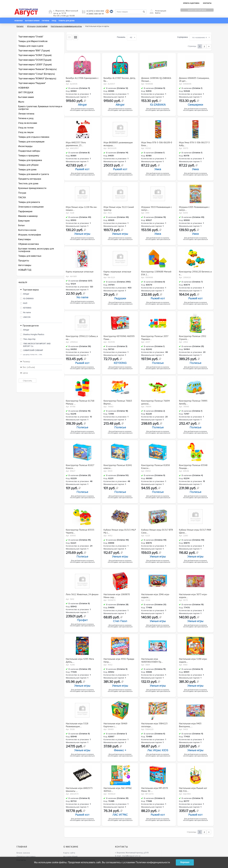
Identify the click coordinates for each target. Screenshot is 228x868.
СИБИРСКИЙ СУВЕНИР (33, 350)
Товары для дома (67, 21)
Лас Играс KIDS (158, 750)
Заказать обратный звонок (197, 10)
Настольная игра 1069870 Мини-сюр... (117, 595)
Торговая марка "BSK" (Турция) (34, 51)
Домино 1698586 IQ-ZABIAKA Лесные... (156, 79)
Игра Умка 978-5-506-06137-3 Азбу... (194, 143)
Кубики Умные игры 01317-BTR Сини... (157, 530)
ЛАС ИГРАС (120, 815)
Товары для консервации (31, 142)
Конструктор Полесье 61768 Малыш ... (80, 401)
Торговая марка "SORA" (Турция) (35, 55)
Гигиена (46, 21)
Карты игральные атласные (80, 272)
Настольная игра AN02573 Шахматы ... (79, 789)
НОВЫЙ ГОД (25, 270)
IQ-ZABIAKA (28, 299)
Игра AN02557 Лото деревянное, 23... (76, 143)
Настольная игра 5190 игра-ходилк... (193, 660)
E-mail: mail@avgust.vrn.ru (128, 856)
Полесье (158, 363)
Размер (26, 362)
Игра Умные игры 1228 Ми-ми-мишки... (82, 208)
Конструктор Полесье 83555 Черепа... (80, 530)
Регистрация (161, 11)
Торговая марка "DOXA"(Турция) (35, 60)
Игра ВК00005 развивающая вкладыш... (118, 143)
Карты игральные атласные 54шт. (117, 272)
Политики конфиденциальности (153, 862)
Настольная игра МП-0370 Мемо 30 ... (155, 789)
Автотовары (25, 265)
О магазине (71, 847)
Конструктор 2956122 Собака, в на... (82, 337)
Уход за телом (26, 128)
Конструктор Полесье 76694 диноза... (155, 401)
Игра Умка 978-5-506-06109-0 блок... (157, 143)
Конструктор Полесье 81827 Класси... (80, 466)
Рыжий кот (82, 169)
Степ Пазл (120, 621)
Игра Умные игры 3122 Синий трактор (119, 208)
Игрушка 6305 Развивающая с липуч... (194, 208)
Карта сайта (69, 853)
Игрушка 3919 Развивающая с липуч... (156, 208)
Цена (25, 373)
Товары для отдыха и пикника (34, 137)
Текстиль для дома (28, 184)
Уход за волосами (28, 123)
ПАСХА (22, 198)
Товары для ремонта (29, 202)
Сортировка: (183, 37)
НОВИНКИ (24, 88)
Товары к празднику (29, 156)
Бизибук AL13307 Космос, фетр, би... (119, 79)
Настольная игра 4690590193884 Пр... (152, 660)
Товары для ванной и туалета (34, 174)
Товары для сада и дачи (31, 46)
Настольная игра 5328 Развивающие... (77, 724)
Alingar (26, 294)
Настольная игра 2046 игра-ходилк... (155, 595)
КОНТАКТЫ (207, 3)
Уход (54, 21)
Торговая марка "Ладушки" (32, 83)
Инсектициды (25, 146)
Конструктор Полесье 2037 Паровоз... (155, 337)
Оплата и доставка (26, 857)
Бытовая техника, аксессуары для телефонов (36, 250)
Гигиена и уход (26, 118)
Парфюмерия (25, 211)
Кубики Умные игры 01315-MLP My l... (120, 530)
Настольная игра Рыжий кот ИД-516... (193, 789)
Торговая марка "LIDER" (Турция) (35, 65)
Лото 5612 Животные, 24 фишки (82, 594)
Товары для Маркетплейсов (33, 41)
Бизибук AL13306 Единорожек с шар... (82, 79)
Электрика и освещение (31, 207)
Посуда (22, 193)
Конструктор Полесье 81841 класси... (118, 466)
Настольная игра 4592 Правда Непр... (119, 660)
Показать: (121, 37)
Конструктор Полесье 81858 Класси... (155, 466)
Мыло (21, 102)
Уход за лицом (26, 132)
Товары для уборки (28, 165)
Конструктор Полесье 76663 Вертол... (118, 401)
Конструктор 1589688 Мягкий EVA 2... (156, 272)
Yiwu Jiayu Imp (29, 339)
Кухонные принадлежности (32, 188)
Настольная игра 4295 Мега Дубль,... (80, 660)
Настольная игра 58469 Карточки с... (115, 724)
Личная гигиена (26, 114)
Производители (31, 326)
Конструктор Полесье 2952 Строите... (193, 337)
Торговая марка (31, 290)
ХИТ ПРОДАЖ (26, 93)
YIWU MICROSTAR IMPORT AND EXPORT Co (37, 345)
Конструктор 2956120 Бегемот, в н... (195, 272)
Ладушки (120, 298)
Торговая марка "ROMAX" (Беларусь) (37, 79)
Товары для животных (30, 256)
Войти (158, 13)
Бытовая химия (32, 21)
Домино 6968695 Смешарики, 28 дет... (194, 79)
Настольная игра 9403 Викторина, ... (190, 724)
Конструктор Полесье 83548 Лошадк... (193, 466)
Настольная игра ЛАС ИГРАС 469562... (118, 789)
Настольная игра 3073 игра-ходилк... (193, 595)
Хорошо (185, 862)
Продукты (24, 261)
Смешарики (195, 105)
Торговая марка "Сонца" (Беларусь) (36, 74)
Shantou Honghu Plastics (34, 335)
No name (27, 313)
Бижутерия (24, 221)
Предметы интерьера (30, 179)
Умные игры (82, 234)
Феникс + (120, 750)
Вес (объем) (29, 367)
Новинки (19, 21)
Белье (21, 225)
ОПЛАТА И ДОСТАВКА (191, 3)
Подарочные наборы (29, 151)
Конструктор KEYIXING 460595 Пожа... (119, 337)
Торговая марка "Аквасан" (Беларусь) (37, 69)
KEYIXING (27, 308)
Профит (82, 620)
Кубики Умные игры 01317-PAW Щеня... (195, 530)
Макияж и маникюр (28, 216)
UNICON (27, 317)
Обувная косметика (28, 244)
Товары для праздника (30, 160)
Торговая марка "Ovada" (31, 37)
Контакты (121, 847)
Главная (22, 847)
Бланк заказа (23, 853)
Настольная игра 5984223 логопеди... (154, 724)
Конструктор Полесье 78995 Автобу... (193, 401)
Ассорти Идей (70, 857)
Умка (158, 169)
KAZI (25, 303)
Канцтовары (25, 239)
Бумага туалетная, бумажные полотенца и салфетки (40, 108)
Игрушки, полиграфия (30, 235)
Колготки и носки (27, 230)
